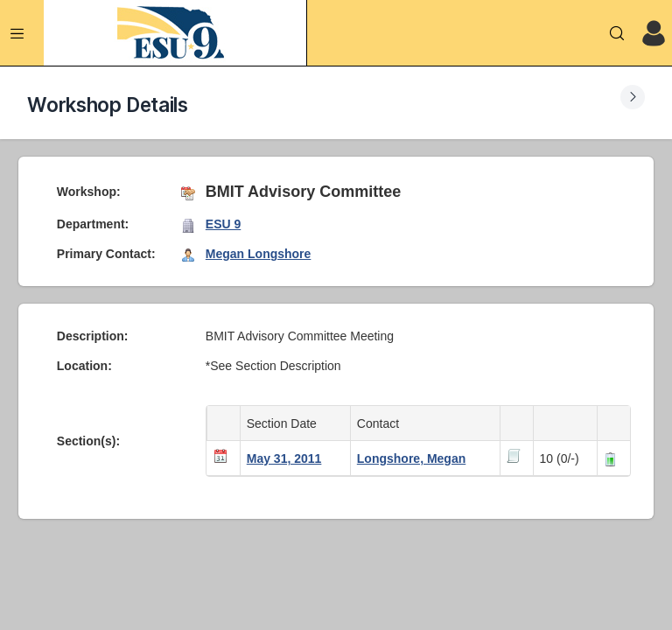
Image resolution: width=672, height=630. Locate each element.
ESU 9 (223, 224)
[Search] (617, 33)
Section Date (285, 423)
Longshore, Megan (411, 458)
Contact (381, 423)
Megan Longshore (259, 254)
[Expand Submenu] (633, 97)
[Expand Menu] (17, 33)
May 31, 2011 (284, 458)
